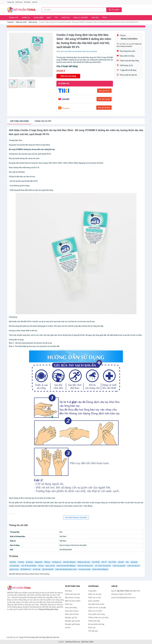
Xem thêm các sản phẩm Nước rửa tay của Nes (81, 51)
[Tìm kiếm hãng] (74, 10)
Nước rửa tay (33, 22)
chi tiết (43, 121)
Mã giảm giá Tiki (71, 618)
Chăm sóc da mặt (95, 594)
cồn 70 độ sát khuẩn (29, 566)
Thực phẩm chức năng (97, 614)
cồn (127, 562)
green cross (14, 569)
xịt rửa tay (37, 569)
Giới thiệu (27, 2)
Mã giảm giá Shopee (73, 624)
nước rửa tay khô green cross (66, 569)
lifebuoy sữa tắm (84, 562)
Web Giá (49, 637)
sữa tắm (13, 562)
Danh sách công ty (72, 611)
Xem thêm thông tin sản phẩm (76, 517)
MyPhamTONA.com (73, 642)
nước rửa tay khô (119, 566)
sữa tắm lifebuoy (69, 562)
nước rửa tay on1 (134, 566)
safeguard (39, 562)
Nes (62, 51)
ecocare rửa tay (85, 569)
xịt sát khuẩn (14, 566)
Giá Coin (56, 637)
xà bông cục (57, 562)
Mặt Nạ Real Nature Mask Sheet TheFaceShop (32, 574)
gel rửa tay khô (48, 569)
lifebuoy (47, 562)
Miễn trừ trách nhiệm (73, 601)
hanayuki (134, 562)
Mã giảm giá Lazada (73, 621)
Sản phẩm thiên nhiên (96, 604)
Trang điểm (38, 18)
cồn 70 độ (112, 562)
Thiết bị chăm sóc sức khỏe (98, 618)
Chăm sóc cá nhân (95, 611)
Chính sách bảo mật (72, 594)
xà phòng (29, 562)
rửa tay (41, 566)
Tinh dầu (95, 18)
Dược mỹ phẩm (94, 601)
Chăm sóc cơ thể (21, 22)
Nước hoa (66, 18)
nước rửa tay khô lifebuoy (66, 566)
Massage (32, 346)
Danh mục (19, 2)
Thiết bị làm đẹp (94, 621)
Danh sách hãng (71, 608)
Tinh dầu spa (93, 631)
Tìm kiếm (114, 10)
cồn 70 (104, 562)
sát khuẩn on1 (26, 569)
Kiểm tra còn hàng (68, 76)
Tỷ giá (21, 637)
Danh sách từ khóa (72, 614)
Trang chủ (11, 2)
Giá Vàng (42, 637)
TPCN (104, 18)
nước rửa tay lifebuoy (100, 569)
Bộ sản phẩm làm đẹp (96, 624)
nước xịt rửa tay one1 (85, 566)
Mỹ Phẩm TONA (87, 642)
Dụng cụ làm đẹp (81, 18)
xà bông (21, 562)
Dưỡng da (26, 18)
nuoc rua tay (50, 566)
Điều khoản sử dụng (72, 598)
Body (49, 18)
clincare (121, 562)
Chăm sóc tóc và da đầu (97, 608)
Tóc (56, 18)
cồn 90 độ (96, 562)
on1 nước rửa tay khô (103, 566)
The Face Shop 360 (31, 637)
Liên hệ (35, 2)
